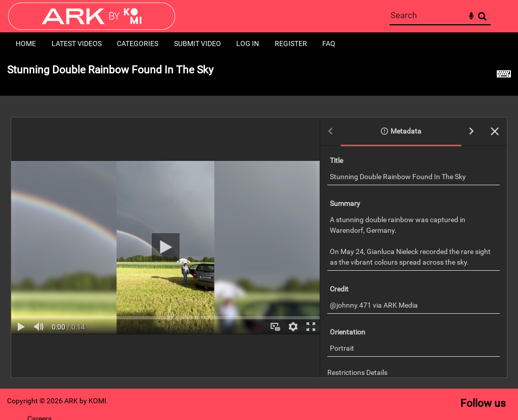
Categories (138, 44)
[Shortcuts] (504, 75)
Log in (248, 44)
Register (291, 44)
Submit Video (198, 44)
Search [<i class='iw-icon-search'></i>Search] (482, 16)
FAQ (329, 44)
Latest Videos (77, 44)
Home (26, 44)
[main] (259, 222)
